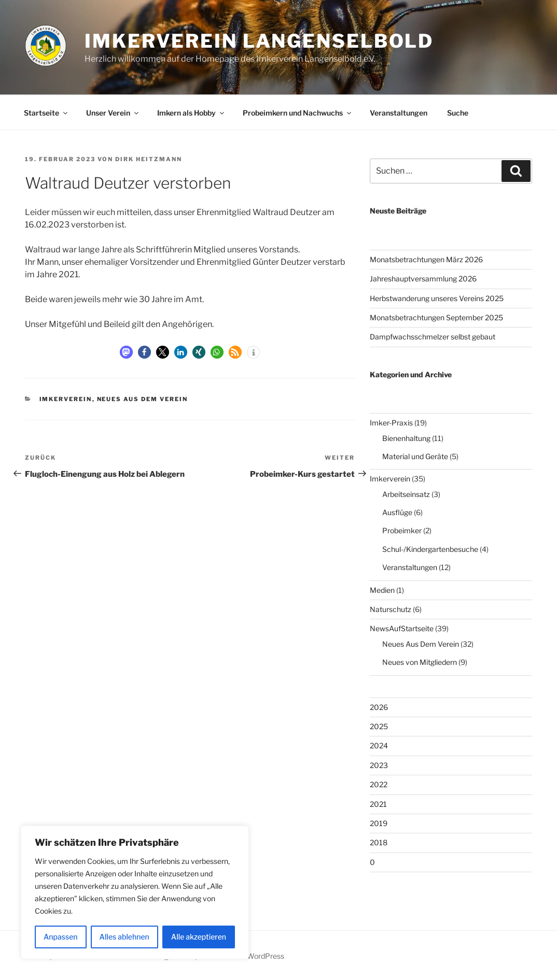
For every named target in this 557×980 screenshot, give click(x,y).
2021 (378, 804)
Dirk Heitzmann (149, 159)
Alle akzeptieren (199, 937)
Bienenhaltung (406, 438)
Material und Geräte (415, 456)
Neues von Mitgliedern (420, 662)
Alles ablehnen (124, 937)
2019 (379, 823)
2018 (379, 842)
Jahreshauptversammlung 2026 (423, 279)
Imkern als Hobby (191, 113)
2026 (379, 707)
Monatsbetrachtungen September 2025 (436, 317)
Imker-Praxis (391, 423)
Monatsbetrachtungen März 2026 (426, 259)
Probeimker (402, 530)
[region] (135, 892)
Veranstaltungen (399, 113)
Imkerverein (66, 399)
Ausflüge (397, 512)
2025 (379, 726)
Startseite (46, 113)
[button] (126, 352)
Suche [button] (458, 113)
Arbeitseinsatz (406, 494)
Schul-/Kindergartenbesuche (430, 549)
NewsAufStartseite (402, 628)
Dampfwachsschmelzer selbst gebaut (433, 337)
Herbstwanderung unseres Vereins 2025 (437, 298)
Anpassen (61, 937)
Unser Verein (113, 113)
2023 (379, 765)
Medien (382, 590)
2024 (379, 745)
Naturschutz (391, 609)
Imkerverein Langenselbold (259, 41)
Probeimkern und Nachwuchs (298, 113)
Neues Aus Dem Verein (143, 399)
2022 (379, 784)
